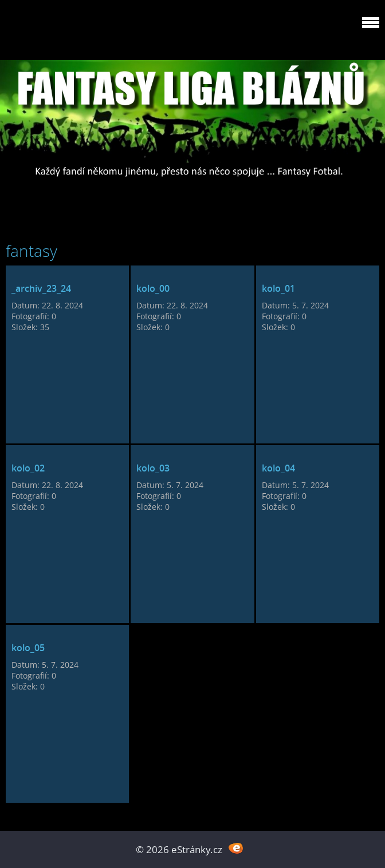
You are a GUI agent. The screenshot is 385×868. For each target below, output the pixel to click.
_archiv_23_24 (41, 288)
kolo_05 (28, 648)
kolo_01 (278, 288)
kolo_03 (153, 468)
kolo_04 (278, 468)
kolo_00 (153, 288)
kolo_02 (28, 468)
